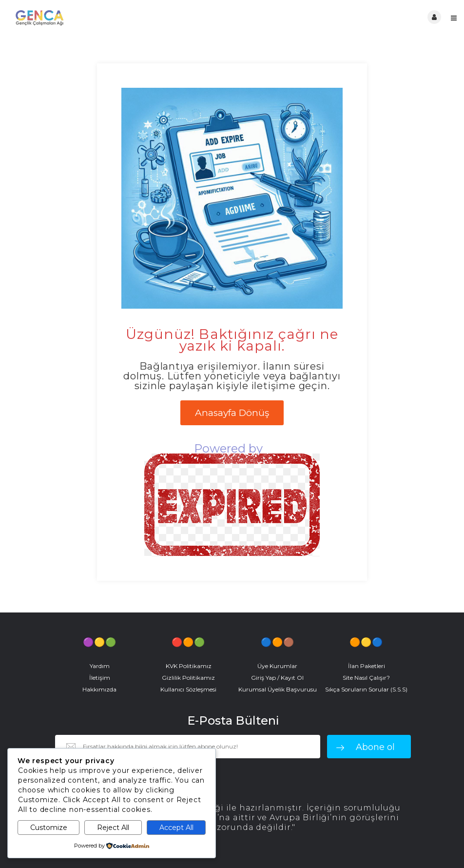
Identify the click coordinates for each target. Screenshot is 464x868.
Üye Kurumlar (277, 666)
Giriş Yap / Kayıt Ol (277, 678)
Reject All (113, 828)
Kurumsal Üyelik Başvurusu (278, 689)
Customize (49, 828)
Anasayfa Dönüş (232, 413)
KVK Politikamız (189, 666)
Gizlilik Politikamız (188, 678)
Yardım (100, 666)
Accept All (176, 828)
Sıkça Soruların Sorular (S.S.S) (366, 689)
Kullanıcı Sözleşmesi (188, 689)
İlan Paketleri (367, 666)
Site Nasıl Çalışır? (366, 678)
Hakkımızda (99, 689)
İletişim (100, 678)
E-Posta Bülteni (233, 721)
